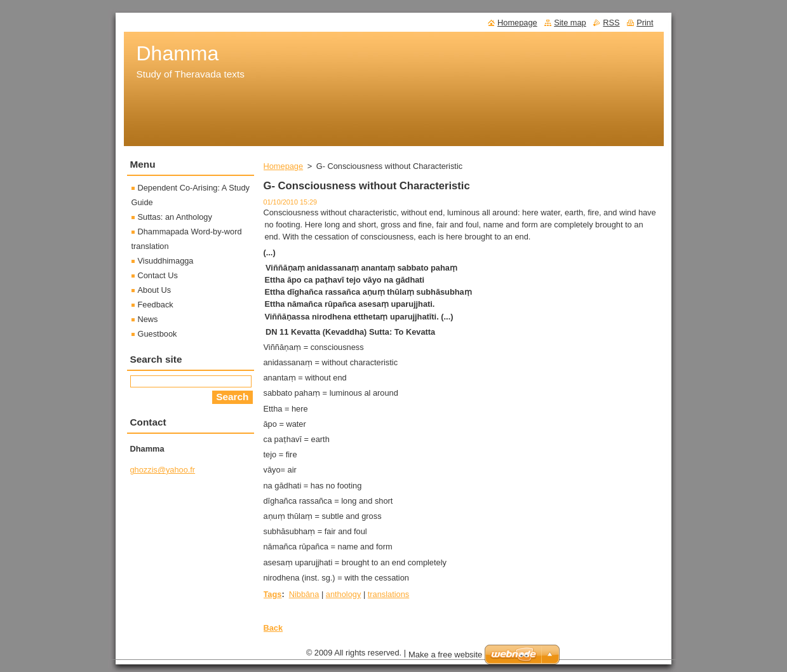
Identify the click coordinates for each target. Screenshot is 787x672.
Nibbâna (304, 594)
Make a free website (445, 658)
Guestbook (158, 334)
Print (645, 23)
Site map (570, 23)
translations (388, 594)
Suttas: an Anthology (175, 217)
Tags (273, 594)
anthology (344, 594)
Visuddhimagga (166, 261)
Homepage (284, 166)
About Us (155, 290)
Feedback (156, 305)
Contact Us (158, 275)
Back (273, 628)
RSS (611, 23)
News (148, 319)
